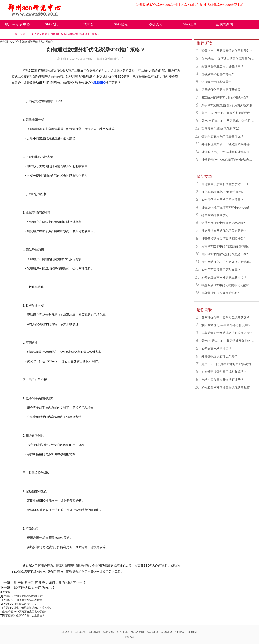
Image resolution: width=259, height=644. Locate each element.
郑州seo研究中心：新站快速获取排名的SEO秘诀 (228, 341)
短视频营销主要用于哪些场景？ (223, 66)
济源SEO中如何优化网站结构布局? (23, 596)
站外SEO (166, 632)
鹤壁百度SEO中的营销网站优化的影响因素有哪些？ (228, 285)
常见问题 (42, 34)
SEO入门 (52, 24)
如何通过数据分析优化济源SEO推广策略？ (75, 34)
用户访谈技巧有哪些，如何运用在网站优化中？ (50, 583)
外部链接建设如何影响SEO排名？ (224, 239)
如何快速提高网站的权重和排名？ (224, 277)
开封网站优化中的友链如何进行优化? (226, 262)
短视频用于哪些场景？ (216, 82)
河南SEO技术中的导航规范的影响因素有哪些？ (228, 246)
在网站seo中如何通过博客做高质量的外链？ (228, 59)
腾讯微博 (35, 42)
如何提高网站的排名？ (216, 349)
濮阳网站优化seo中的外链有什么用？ (226, 325)
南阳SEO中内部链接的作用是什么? (225, 254)
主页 (31, 34)
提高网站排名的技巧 (215, 215)
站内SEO (152, 632)
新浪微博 (25, 42)
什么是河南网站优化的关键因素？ (224, 231)
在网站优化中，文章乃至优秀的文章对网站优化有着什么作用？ (228, 317)
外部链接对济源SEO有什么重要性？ (24, 615)
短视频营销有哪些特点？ (218, 74)
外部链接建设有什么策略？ (220, 356)
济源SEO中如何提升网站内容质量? (23, 600)
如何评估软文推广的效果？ (35, 588)
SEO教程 (121, 24)
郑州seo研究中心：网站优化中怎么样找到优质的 (228, 121)
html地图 (180, 632)
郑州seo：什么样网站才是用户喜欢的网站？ (228, 364)
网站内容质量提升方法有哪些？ (223, 380)
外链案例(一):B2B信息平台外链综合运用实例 (228, 160)
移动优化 (155, 24)
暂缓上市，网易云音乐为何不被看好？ (227, 51)
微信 (51, 42)
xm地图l (193, 632)
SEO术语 (86, 24)
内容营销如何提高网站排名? (220, 293)
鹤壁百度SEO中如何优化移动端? (223, 223)
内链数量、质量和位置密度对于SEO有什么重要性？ (228, 184)
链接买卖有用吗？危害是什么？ (223, 136)
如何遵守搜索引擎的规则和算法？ (224, 372)
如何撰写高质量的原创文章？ (221, 270)
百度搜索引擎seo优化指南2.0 (220, 129)
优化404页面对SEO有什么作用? (222, 192)
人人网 (44, 42)
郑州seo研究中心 (17, 24)
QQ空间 (15, 42)
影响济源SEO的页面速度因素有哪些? (24, 612)
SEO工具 (190, 24)
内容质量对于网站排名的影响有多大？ (227, 333)
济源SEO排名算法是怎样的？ (20, 604)
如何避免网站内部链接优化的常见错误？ (228, 387)
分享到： (5, 42)
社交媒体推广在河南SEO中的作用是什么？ (228, 208)
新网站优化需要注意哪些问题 (221, 90)
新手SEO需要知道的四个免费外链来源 (227, 105)
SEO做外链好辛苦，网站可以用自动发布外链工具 (228, 98)
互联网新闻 (224, 24)
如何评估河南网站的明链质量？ (223, 200)
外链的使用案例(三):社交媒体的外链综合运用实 (228, 144)
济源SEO (99, 83)
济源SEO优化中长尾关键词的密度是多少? (27, 608)
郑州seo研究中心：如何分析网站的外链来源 (228, 113)
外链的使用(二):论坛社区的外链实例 (225, 152)
